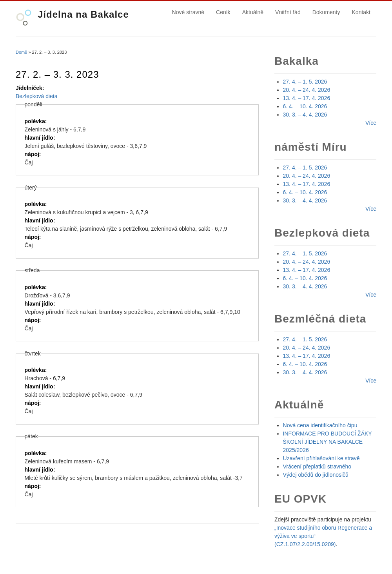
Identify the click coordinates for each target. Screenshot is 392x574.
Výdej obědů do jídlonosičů (316, 475)
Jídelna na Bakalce (83, 14)
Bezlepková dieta (37, 96)
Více (371, 123)
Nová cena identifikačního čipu (320, 425)
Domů (21, 52)
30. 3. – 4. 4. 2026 (305, 115)
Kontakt (361, 12)
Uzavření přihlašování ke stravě (321, 458)
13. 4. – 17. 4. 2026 (307, 98)
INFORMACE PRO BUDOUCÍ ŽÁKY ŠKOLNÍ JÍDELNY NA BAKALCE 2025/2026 (328, 442)
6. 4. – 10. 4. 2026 (305, 106)
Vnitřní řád (288, 12)
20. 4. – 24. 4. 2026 (307, 90)
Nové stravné (188, 12)
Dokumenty (326, 12)
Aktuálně (253, 12)
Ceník (223, 12)
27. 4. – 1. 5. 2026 (305, 82)
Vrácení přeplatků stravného (317, 466)
